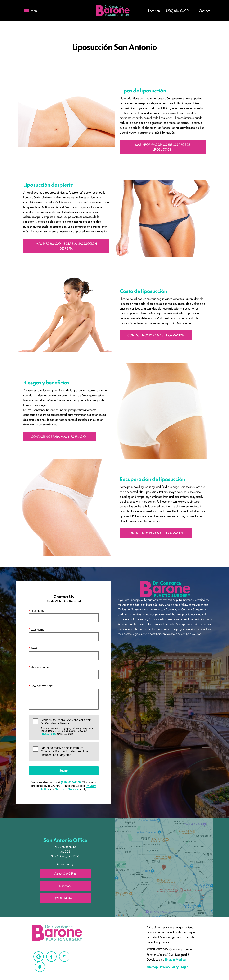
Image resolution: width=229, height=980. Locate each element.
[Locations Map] (164, 867)
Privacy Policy (49, 734)
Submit (64, 771)
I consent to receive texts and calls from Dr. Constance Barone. (68, 727)
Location (154, 10)
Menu (31, 10)
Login (185, 967)
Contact (204, 10)
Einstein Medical (175, 959)
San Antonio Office (65, 840)
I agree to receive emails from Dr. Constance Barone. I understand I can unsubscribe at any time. (65, 751)
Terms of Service (67, 789)
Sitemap (152, 967)
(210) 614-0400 (71, 782)
